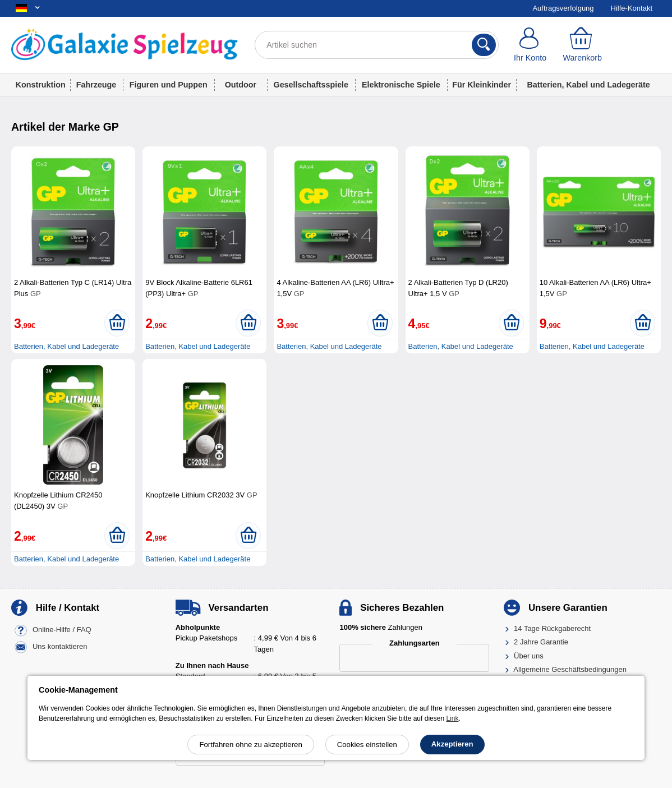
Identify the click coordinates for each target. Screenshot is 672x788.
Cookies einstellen (367, 745)
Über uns (529, 656)
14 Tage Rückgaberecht (552, 628)
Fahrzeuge (96, 85)
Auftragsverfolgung (563, 8)
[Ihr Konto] (530, 45)
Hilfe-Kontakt (632, 8)
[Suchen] (484, 45)
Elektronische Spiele (401, 85)
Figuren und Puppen (169, 85)
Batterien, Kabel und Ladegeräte (589, 85)
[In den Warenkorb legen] (117, 323)
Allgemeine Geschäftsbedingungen (570, 669)
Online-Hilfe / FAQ (62, 630)
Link (452, 718)
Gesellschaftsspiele (311, 85)
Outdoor (241, 85)
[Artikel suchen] (376, 45)
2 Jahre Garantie (541, 642)
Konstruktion (41, 85)
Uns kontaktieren (60, 646)
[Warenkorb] (583, 45)
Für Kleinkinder (482, 85)
